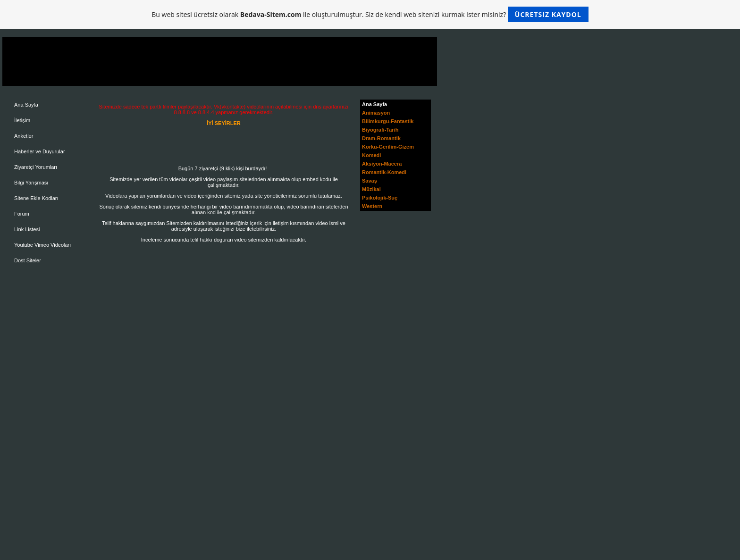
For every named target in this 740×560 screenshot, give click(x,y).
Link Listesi (27, 229)
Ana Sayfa (26, 105)
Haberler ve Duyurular (40, 151)
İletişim (22, 120)
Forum (22, 214)
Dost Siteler (28, 260)
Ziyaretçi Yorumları (36, 167)
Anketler (24, 136)
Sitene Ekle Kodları (36, 198)
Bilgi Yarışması (31, 183)
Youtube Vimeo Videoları (42, 245)
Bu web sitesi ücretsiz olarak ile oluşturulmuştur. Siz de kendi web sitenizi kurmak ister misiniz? (370, 14)
